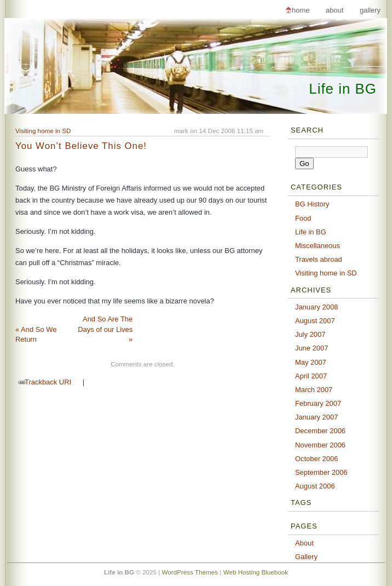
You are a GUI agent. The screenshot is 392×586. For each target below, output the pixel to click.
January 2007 (317, 417)
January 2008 (317, 307)
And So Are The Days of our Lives (105, 329)
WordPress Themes (190, 572)
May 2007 (311, 362)
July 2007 (310, 334)
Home (301, 10)
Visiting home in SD (43, 131)
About (335, 10)
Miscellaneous (318, 246)
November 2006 (320, 445)
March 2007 (314, 390)
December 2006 (320, 431)
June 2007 (312, 348)
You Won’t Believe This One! (81, 146)
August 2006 (315, 486)
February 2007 (318, 403)
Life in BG (343, 89)
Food (303, 218)
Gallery (370, 10)
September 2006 (321, 472)
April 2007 (311, 376)
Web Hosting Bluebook (256, 572)
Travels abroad (319, 259)
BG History (312, 204)
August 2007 (315, 321)
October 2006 (317, 459)
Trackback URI (48, 382)
